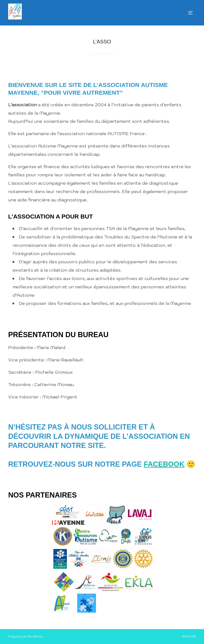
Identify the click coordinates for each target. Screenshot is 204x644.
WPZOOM (189, 636)
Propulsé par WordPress (26, 636)
